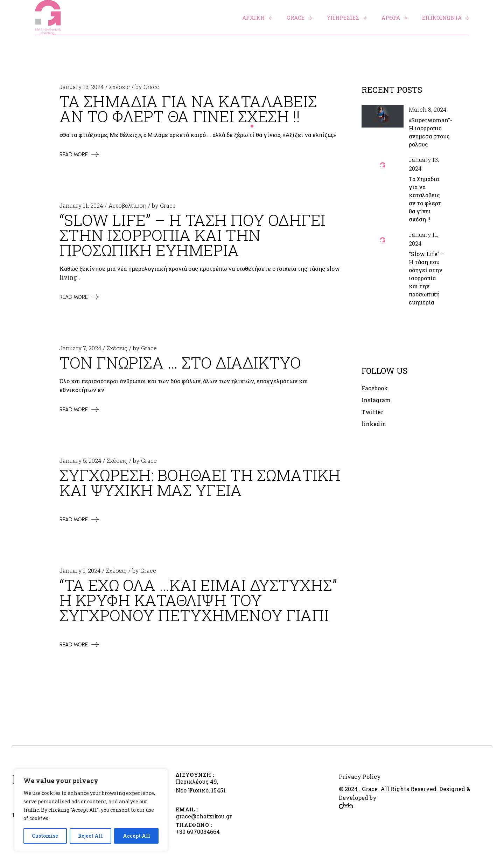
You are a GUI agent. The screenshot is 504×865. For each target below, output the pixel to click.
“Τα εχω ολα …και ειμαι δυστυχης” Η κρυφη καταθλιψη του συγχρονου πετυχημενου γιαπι (198, 600)
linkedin (374, 424)
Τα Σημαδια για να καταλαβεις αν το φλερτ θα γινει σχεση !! (188, 109)
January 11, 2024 (81, 205)
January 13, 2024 (82, 87)
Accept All (136, 836)
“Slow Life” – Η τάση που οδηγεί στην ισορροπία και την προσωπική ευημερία (427, 278)
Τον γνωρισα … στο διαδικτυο (180, 362)
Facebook (375, 388)
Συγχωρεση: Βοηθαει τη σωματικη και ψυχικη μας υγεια (200, 482)
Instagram (376, 400)
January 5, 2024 (80, 461)
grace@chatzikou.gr (204, 816)
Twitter (372, 412)
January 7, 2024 (80, 348)
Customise (45, 836)
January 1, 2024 (80, 571)
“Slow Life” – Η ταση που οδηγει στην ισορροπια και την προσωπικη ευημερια (192, 235)
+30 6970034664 (198, 832)
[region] (91, 810)
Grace (151, 87)
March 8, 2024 (428, 109)
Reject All (90, 836)
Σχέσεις (120, 87)
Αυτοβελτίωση (127, 205)
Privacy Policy (360, 777)
